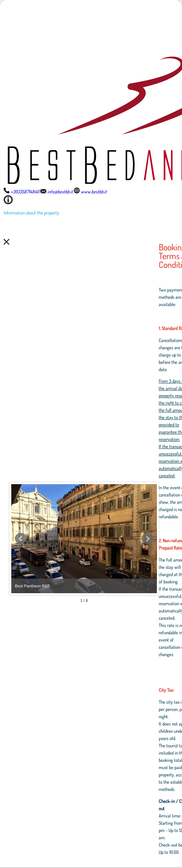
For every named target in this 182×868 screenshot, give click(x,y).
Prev (21, 539)
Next (147, 539)
